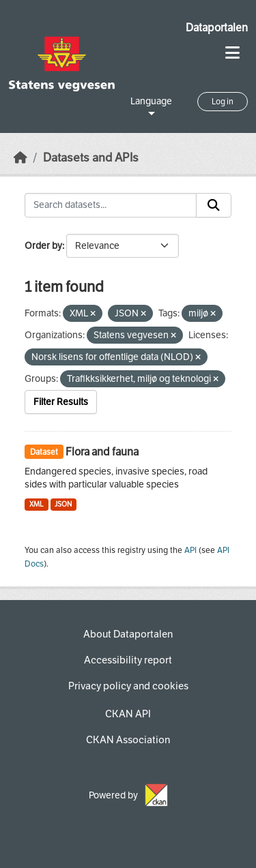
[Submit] (214, 205)
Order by (43, 246)
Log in (223, 102)
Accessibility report (128, 660)
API (190, 550)
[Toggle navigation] (232, 53)
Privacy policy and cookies (128, 686)
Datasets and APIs (91, 158)
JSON (63, 504)
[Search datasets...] (111, 205)
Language (151, 101)
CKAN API (128, 714)
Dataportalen (217, 28)
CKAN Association (128, 740)
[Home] (20, 158)
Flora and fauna (102, 452)
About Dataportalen (128, 634)
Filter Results (61, 402)
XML (37, 504)
